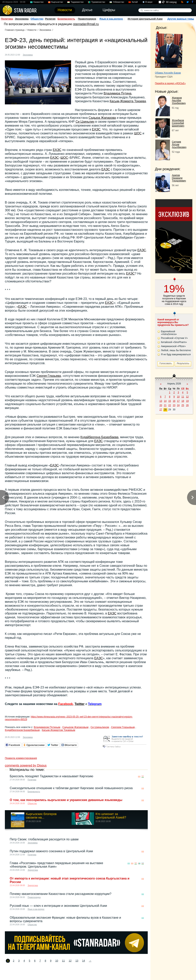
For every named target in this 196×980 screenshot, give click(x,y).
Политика (7, 19)
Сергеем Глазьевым (123, 727)
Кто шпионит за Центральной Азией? (111, 816)
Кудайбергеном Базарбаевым (22, 730)
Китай (135, 2)
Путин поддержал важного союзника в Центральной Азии (51, 851)
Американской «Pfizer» (173, 346)
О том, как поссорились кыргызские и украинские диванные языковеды (66, 800)
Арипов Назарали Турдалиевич (179, 178)
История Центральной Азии (145, 19)
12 (70, 961)
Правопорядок (87, 19)
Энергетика (33, 870)
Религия (50, 19)
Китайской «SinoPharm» (174, 342)
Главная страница (15, 30)
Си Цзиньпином (100, 727)
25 (183, 405)
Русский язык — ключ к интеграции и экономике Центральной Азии (58, 906)
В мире (149, 2)
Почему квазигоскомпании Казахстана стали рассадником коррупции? (61, 894)
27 (161, 410)
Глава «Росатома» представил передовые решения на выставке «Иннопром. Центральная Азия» (56, 865)
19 (187, 401)
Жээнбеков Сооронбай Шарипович (178, 123)
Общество (37, 19)
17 (178, 401)
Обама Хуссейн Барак (168, 73)
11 (63, 961)
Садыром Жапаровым (75, 727)
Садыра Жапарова (102, 118)
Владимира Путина (117, 93)
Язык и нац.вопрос (111, 19)
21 (165, 405)
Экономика (22, 19)
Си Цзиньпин (85, 122)
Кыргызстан (57, 2)
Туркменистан (98, 2)
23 (174, 405)
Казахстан (39, 2)
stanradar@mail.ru (86, 24)
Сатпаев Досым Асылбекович (179, 145)
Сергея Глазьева (49, 376)
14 (83, 961)
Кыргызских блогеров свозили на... (41, 816)
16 (174, 401)
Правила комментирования (21, 758)
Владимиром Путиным (47, 727)
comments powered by (26, 765)
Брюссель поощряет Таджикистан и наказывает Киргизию (51, 776)
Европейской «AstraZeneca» (169, 333)
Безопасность (66, 19)
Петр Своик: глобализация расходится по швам (44, 839)
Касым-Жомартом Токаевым (58, 730)
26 (187, 405)
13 (77, 961)
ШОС (138, 133)
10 (57, 961)
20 (161, 405)
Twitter (80, 704)
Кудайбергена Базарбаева (99, 437)
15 (170, 401)
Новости (32, 30)
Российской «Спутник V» (174, 338)
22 (170, 405)
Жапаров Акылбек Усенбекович (179, 100)
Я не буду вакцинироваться (176, 354)
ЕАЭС (96, 129)
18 (183, 401)
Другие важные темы (181, 19)
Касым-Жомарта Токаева (128, 101)
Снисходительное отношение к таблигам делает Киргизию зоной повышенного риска (71, 788)
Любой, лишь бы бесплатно (176, 350)
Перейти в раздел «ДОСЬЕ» (170, 83)
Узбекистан (118, 2)
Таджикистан (77, 2)
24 (178, 405)
